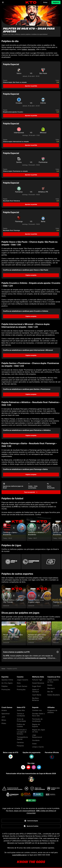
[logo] (31, 2)
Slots (19, 683)
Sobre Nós (21, 710)
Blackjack (51, 688)
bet (35, 53)
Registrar (56, 2)
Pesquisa (20, 746)
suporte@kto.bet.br (19, 855)
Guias (34, 744)
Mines (4, 720)
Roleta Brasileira (54, 695)
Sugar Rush (37, 686)
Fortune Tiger (37, 680)
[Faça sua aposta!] (31, 492)
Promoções (6, 690)
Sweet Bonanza (38, 683)
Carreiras (20, 742)
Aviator (4, 710)
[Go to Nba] (51, 562)
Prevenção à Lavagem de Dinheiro (22, 732)
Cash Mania (37, 695)
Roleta (50, 685)
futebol (24, 49)
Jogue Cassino (22, 680)
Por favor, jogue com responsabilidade (21, 811)
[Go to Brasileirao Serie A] (11, 562)
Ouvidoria (36, 740)
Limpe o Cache (38, 747)
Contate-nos (37, 710)
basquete (31, 49)
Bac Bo (50, 692)
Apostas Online (7, 680)
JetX (3, 717)
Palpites (5, 686)
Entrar (45, 2)
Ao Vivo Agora (7, 683)
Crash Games (22, 686)
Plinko (4, 723)
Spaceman (6, 714)
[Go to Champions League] (31, 562)
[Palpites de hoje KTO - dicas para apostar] (31, 21)
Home (3, 669)
